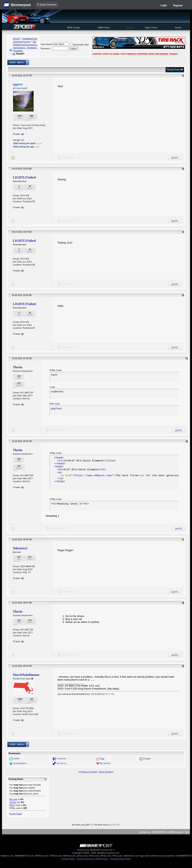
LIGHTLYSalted (24, 177)
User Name (46, 44)
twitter (16, 758)
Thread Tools (173, 70)
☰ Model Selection (47, 5)
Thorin (18, 367)
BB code (13, 799)
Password (45, 48)
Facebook (61, 758)
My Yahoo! (105, 763)
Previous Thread (88, 772)
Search (178, 28)
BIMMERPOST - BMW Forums (168, 832)
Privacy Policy (68, 859)
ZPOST (17, 39)
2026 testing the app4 (24, 143)
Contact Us (145, 832)
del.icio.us (61, 763)
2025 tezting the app (24, 147)
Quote (175, 158)
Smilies (13, 802)
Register (178, 6)
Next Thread (105, 772)
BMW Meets (104, 28)
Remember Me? (80, 45)
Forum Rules (16, 814)
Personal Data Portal (120, 859)
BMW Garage (74, 28)
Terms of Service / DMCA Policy (92, 859)
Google (147, 758)
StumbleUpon (20, 763)
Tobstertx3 (20, 548)
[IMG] (12, 805)
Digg (102, 758)
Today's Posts (151, 28)
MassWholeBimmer (26, 675)
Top (187, 832)
